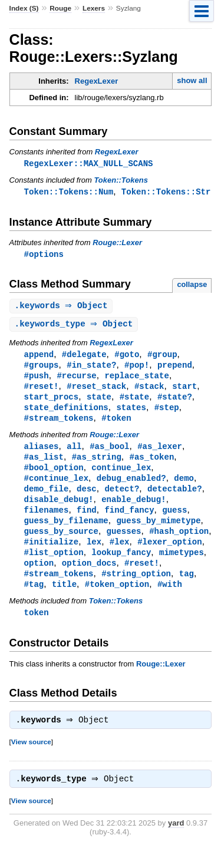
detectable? (175, 498)
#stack (149, 391)
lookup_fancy (121, 565)
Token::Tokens (121, 181)
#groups (42, 369)
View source (31, 759)
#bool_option (54, 476)
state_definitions (66, 413)
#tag (34, 599)
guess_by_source (61, 543)
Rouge (60, 8)
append (39, 357)
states (131, 413)
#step (167, 413)
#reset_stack (96, 391)
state (99, 402)
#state (135, 402)
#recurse (76, 380)
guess (174, 521)
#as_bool (109, 453)
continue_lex (121, 476)
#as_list (44, 465)
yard (176, 841)
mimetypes (182, 565)
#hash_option (179, 543)
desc (87, 498)
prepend (175, 369)
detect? (122, 498)
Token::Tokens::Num (69, 192)
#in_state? (91, 369)
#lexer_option (169, 554)
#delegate (84, 357)
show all (192, 80)
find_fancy (129, 521)
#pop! (137, 369)
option (39, 577)
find (87, 521)
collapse (192, 286)
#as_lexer (160, 453)
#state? (175, 402)
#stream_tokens (59, 425)
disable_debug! (59, 509)
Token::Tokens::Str (166, 192)
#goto (127, 357)
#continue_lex (56, 487)
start (184, 391)
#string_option (136, 588)
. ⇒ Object (63, 308)
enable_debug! (133, 509)
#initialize (52, 554)
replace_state (136, 380)
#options (44, 255)
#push (37, 380)
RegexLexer (97, 81)
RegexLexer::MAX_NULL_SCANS (89, 164)
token (37, 628)
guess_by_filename (66, 532)
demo (184, 487)
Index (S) (24, 8)
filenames (47, 521)
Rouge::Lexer (117, 244)
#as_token (151, 465)
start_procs (52, 402)
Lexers (94, 8)
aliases (42, 453)
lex (94, 554)
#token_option (117, 599)
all (74, 453)
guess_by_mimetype (158, 532)
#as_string (97, 465)
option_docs (89, 577)
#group (162, 357)
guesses (124, 543)
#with (170, 599)
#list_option (54, 565)
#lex (120, 554)
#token (116, 425)
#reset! (42, 391)
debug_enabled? (131, 487)
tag (187, 588)
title (64, 599)
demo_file (47, 498)
